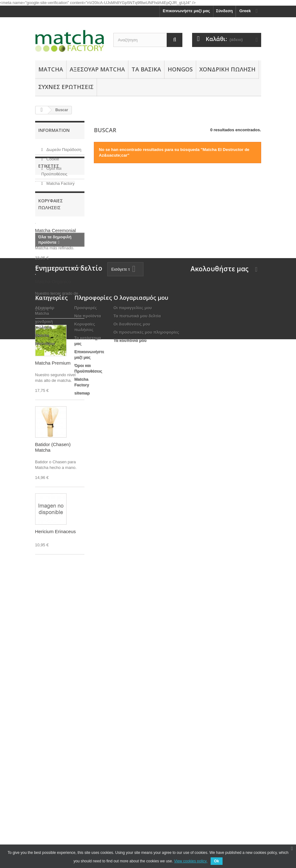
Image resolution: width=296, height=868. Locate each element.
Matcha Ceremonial (57, 233)
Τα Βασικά (146, 69)
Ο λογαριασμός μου (141, 733)
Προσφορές (86, 743)
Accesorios (49, 252)
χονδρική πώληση (227, 69)
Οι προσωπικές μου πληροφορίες (146, 768)
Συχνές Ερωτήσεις (66, 87)
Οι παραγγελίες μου (133, 743)
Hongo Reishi (51, 261)
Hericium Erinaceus (56, 625)
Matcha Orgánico (55, 223)
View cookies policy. (191, 861)
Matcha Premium (55, 270)
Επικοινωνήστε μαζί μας (186, 11)
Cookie (52, 156)
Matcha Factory (60, 181)
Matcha (51, 69)
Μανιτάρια (45, 779)
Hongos (180, 69)
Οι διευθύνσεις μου (132, 759)
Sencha (46, 242)
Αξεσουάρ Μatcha (97, 69)
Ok (217, 861)
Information (54, 130)
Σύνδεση (224, 11)
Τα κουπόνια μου (130, 776)
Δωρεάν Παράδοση (63, 147)
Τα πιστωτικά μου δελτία (137, 751)
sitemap (82, 828)
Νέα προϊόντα (88, 751)
